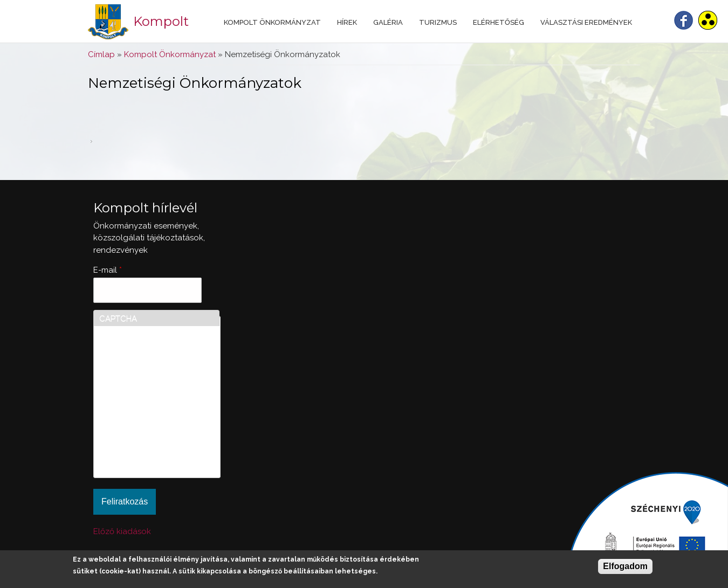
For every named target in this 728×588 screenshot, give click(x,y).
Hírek (347, 22)
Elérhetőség (499, 22)
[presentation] (143, 433)
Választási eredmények (586, 22)
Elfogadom (625, 566)
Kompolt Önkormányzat (272, 22)
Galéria (388, 22)
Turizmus (438, 22)
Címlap (101, 54)
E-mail (108, 270)
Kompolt (161, 21)
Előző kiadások (122, 531)
